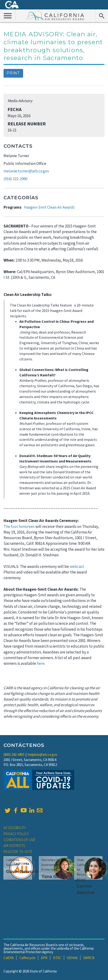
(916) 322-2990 (15, 179)
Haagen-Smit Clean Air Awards (49, 207)
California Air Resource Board (55, 15)
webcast (77, 566)
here (41, 663)
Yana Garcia (54, 876)
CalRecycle (27, 958)
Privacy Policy (16, 834)
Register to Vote (18, 852)
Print (13, 73)
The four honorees (19, 526)
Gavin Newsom (22, 871)
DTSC (57, 958)
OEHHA (72, 958)
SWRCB (89, 958)
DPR (44, 958)
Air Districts (14, 846)
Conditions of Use (19, 840)
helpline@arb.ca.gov (43, 755)
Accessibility (15, 828)
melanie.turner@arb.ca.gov (26, 171)
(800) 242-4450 (14, 755)
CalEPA (9, 958)
